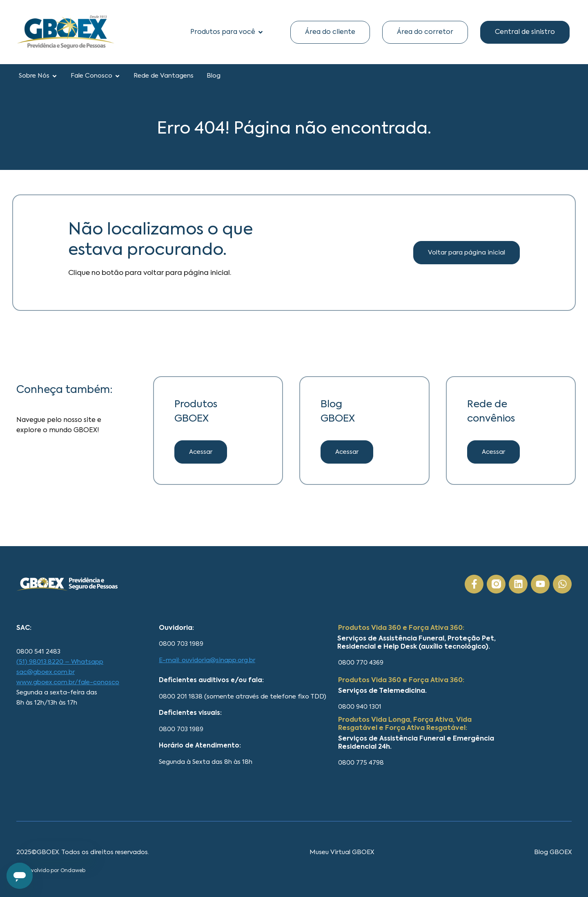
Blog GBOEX (553, 852)
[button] (347, 452)
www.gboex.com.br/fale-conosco (68, 682)
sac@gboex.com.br (46, 672)
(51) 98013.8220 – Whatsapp (60, 662)
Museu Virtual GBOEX (342, 852)
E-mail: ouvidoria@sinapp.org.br (207, 660)
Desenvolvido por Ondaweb (51, 871)
